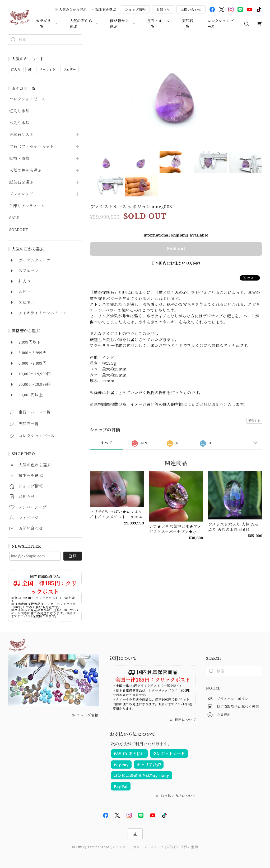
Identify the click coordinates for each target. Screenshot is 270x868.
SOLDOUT (19, 230)
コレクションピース (221, 23)
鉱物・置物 (19, 158)
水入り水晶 (19, 123)
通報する (254, 420)
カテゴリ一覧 (47, 23)
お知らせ (163, 9)
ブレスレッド (21, 194)
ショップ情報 (135, 9)
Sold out (176, 249)
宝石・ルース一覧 (158, 23)
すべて (106, 443)
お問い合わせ (191, 9)
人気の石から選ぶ (85, 23)
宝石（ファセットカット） (34, 147)
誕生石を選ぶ (106, 9)
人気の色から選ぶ (73, 9)
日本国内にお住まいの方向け (176, 263)
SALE (14, 218)
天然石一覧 (188, 23)
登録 (73, 556)
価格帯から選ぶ (123, 23)
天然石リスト (21, 135)
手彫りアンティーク (27, 206)
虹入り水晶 (19, 111)
